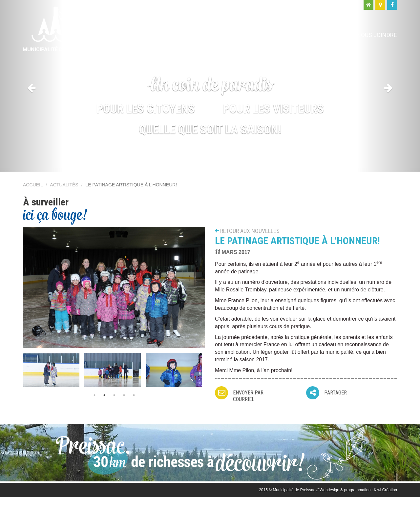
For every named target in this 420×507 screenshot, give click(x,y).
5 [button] (134, 395)
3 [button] (114, 395)
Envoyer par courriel (248, 396)
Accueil (33, 185)
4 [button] (124, 395)
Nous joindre (377, 35)
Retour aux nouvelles (250, 231)
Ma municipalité (205, 35)
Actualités (64, 185)
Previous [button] (18, 368)
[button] (31, 86)
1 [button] (94, 395)
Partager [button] (336, 393)
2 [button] (104, 395)
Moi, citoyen (265, 35)
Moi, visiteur (320, 35)
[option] (54, 370)
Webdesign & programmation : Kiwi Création (358, 490)
